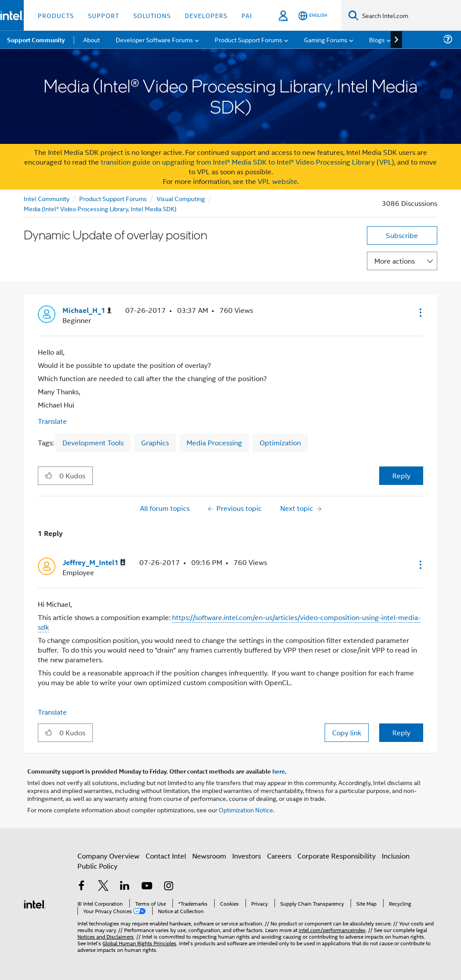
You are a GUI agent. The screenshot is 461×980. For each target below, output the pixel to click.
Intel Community (47, 198)
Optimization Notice (246, 809)
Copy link (347, 732)
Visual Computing (181, 198)
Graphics (155, 442)
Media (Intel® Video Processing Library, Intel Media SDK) (100, 208)
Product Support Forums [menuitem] (249, 39)
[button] (420, 312)
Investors (247, 860)
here (279, 771)
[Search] (353, 15)
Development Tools (93, 442)
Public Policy (97, 870)
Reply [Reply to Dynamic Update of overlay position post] (401, 475)
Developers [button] (206, 15)
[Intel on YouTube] (147, 890)
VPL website (278, 181)
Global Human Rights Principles (139, 939)
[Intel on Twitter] (103, 890)
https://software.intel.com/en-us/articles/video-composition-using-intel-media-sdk (229, 622)
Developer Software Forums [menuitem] (154, 39)
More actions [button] (395, 261)
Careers (279, 860)
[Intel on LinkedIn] (125, 890)
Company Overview (108, 860)
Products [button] (56, 15)
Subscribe (402, 235)
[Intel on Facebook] (81, 890)
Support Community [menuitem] (36, 40)
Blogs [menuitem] (377, 39)
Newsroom (209, 860)
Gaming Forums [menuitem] (326, 39)
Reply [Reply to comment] (401, 732)
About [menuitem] (91, 39)
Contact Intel (166, 860)
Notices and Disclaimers (106, 932)
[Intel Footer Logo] (35, 903)
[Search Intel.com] (410, 15)
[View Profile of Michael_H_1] (87, 310)
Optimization (280, 442)
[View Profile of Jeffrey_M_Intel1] (94, 563)
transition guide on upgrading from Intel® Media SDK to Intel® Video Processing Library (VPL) (247, 162)
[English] (313, 16)
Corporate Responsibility (337, 860)
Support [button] (104, 15)
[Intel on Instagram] (168, 890)
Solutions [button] (152, 15)
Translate (52, 421)
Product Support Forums (113, 198)
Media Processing (214, 442)
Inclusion (396, 860)
